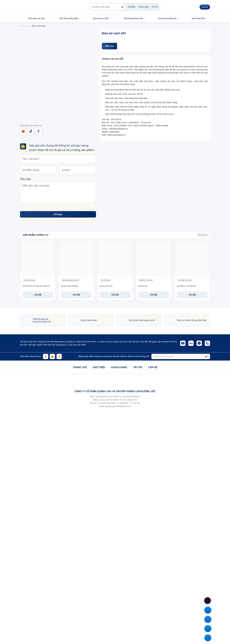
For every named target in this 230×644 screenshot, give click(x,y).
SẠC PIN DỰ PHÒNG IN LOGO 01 (36, 286)
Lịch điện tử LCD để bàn (187, 286)
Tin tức (138, 367)
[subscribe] (206, 356)
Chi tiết (38, 295)
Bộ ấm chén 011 (106, 286)
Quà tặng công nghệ (67, 18)
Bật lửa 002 (143, 286)
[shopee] (23, 131)
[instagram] (52, 356)
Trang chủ (80, 367)
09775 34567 (112, 400)
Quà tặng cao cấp (35, 18)
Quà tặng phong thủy (132, 18)
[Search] (122, 7)
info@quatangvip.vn (118, 129)
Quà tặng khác (197, 18)
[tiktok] (31, 131)
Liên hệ (153, 367)
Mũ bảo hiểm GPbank (70, 286)
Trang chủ (24, 26)
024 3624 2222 (130, 400)
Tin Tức (155, 7)
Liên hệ (205, 7)
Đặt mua (109, 46)
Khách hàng (144, 7)
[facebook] (38, 131)
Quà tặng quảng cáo (166, 18)
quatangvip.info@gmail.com (118, 406)
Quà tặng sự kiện (99, 18)
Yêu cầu (58, 191)
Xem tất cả (203, 235)
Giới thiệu (132, 7)
